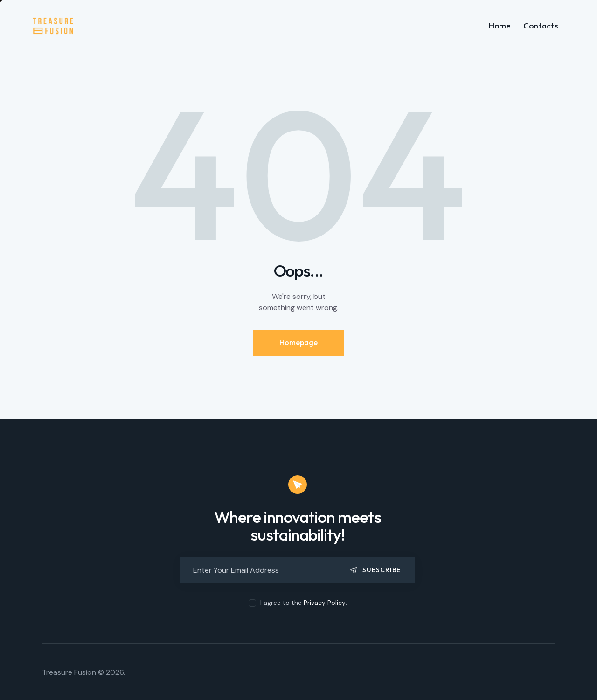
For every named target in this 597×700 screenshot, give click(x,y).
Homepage (298, 342)
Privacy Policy (325, 603)
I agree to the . (304, 603)
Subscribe (382, 570)
